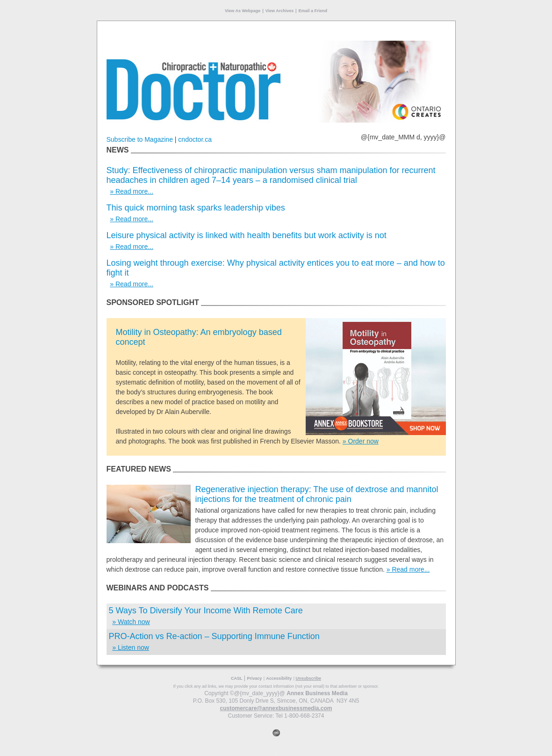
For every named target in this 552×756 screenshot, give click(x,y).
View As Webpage (243, 11)
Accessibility (279, 678)
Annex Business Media (317, 693)
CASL (237, 678)
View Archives (280, 11)
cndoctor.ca (195, 139)
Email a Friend (313, 11)
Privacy (254, 678)
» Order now (361, 441)
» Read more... (132, 191)
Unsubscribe (309, 678)
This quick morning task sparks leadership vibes (196, 208)
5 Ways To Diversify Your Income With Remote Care (206, 611)
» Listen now (131, 647)
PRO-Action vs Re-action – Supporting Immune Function (214, 636)
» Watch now (131, 622)
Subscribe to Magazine (140, 139)
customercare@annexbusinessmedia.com (276, 708)
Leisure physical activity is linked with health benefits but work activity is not (247, 235)
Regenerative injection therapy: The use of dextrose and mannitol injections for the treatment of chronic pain (317, 494)
